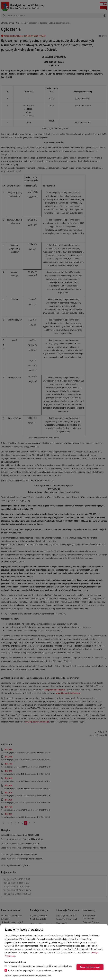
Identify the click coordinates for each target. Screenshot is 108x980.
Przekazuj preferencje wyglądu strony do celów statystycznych (33, 970)
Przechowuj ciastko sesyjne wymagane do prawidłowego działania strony (38, 966)
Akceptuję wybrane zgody (90, 967)
